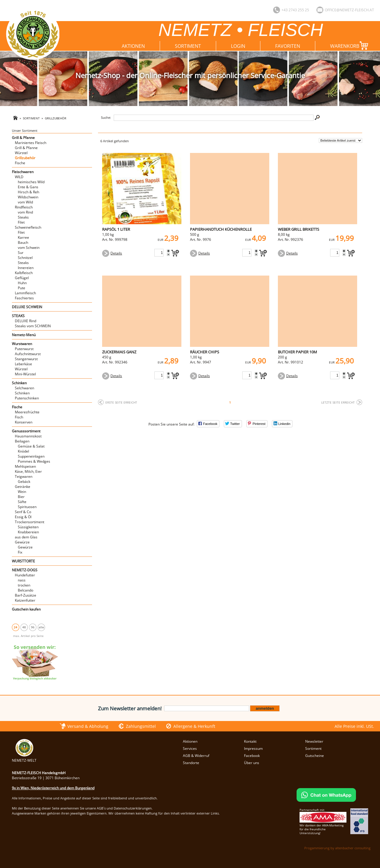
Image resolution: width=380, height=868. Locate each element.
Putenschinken (27, 398)
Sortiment (188, 46)
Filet (21, 222)
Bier (21, 497)
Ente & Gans (28, 187)
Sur (21, 253)
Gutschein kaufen (26, 609)
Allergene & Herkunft (194, 726)
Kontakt (250, 741)
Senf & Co (23, 512)
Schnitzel (25, 258)
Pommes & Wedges (34, 461)
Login (238, 46)
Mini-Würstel (25, 374)
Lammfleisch (25, 293)
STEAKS (18, 316)
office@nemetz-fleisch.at (349, 10)
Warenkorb (350, 46)
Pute (22, 288)
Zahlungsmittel (141, 726)
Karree (23, 237)
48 (24, 627)
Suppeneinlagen (31, 456)
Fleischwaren (23, 172)
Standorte (191, 763)
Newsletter (314, 741)
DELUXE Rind (26, 321)
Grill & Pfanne (23, 138)
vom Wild (25, 202)
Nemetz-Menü (24, 335)
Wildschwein (28, 197)
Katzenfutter (25, 600)
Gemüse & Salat (31, 446)
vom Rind (25, 212)
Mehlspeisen (25, 466)
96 (33, 627)
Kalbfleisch (24, 273)
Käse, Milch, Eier (28, 471)
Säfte (22, 502)
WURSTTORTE (23, 561)
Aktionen (133, 46)
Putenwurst (24, 349)
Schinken (19, 383)
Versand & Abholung (88, 726)
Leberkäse (23, 364)
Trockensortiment (30, 522)
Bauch (23, 242)
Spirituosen (27, 507)
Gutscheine (315, 756)
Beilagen (22, 441)
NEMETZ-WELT (24, 758)
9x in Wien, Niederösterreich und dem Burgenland (53, 788)
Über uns (252, 763)
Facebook (252, 756)
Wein (22, 492)
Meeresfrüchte (27, 412)
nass (22, 580)
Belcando (26, 590)
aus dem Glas (26, 537)
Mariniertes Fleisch (31, 143)
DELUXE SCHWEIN (27, 307)
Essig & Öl (23, 517)
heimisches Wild (31, 182)
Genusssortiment (26, 431)
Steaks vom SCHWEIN (33, 326)
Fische (20, 163)
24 (15, 627)
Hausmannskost (28, 436)
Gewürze (22, 542)
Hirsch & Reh (28, 192)
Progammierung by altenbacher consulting (337, 848)
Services (190, 748)
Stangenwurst (26, 359)
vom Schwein (29, 248)
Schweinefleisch (28, 227)
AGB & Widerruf (196, 756)
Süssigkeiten (28, 527)
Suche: (106, 117)
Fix (20, 552)
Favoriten (288, 46)
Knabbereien (28, 532)
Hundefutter (25, 575)
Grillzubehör (56, 118)
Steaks (23, 217)
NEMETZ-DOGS (25, 570)
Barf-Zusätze (26, 595)
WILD (19, 177)
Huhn (22, 283)
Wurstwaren (22, 344)
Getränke (23, 487)
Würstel (21, 153)
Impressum (253, 748)
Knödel (23, 451)
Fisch (19, 417)
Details (116, 253)
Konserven (24, 422)
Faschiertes (24, 298)
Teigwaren (24, 476)
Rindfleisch (24, 207)
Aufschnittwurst (28, 354)
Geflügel (22, 278)
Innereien (26, 268)
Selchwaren (24, 388)
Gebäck (24, 482)
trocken (24, 585)
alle (41, 627)
